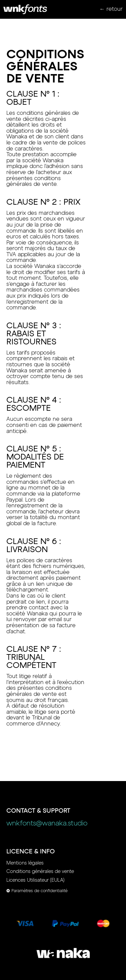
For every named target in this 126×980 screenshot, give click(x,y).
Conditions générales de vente (40, 872)
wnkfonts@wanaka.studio (47, 823)
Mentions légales (25, 863)
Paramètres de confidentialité (37, 891)
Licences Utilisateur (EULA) (35, 880)
